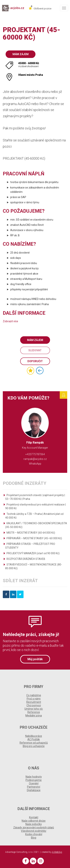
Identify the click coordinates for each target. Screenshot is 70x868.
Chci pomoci (34, 705)
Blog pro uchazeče (34, 746)
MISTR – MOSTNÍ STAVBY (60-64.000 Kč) (31, 533)
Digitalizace (34, 790)
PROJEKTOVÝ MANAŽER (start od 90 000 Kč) (33, 553)
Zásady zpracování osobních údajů (34, 827)
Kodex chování (34, 834)
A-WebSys (57, 852)
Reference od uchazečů (34, 743)
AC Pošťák (34, 739)
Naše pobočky (34, 824)
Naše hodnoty (34, 777)
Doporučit (35, 361)
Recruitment (34, 702)
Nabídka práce (34, 736)
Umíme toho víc (34, 709)
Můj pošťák (35, 659)
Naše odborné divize (34, 821)
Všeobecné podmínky (34, 831)
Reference (34, 712)
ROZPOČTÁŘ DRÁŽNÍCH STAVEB (26, 559)
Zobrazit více (10, 321)
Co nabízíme (34, 695)
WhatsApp (35, 464)
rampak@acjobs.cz (35, 459)
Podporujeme (34, 780)
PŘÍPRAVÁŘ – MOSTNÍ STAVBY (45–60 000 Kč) (34, 538)
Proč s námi (34, 699)
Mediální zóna (34, 716)
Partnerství (34, 787)
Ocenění (34, 783)
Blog (34, 838)
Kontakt (34, 817)
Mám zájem (21, 54)
